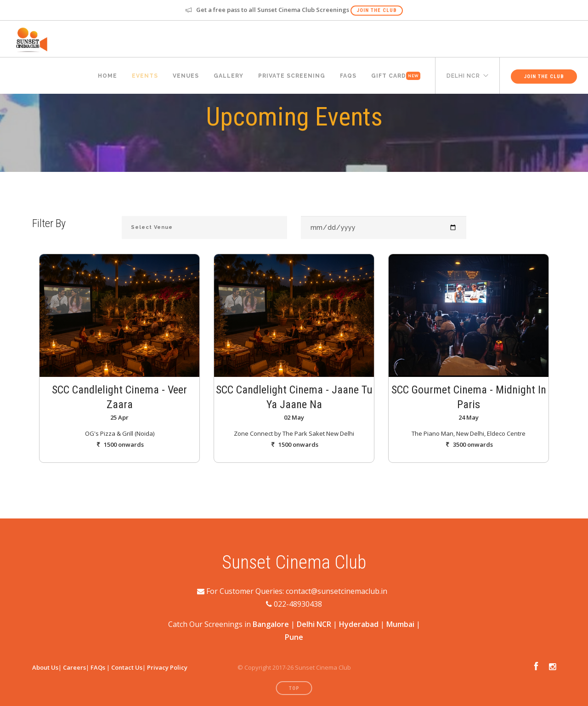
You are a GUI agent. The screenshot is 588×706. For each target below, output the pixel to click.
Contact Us (127, 667)
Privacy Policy (167, 667)
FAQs (98, 667)
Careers (74, 667)
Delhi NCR (314, 624)
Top (294, 688)
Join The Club (377, 10)
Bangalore (271, 624)
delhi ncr (463, 76)
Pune (294, 637)
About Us (45, 667)
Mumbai (400, 624)
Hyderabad (359, 624)
